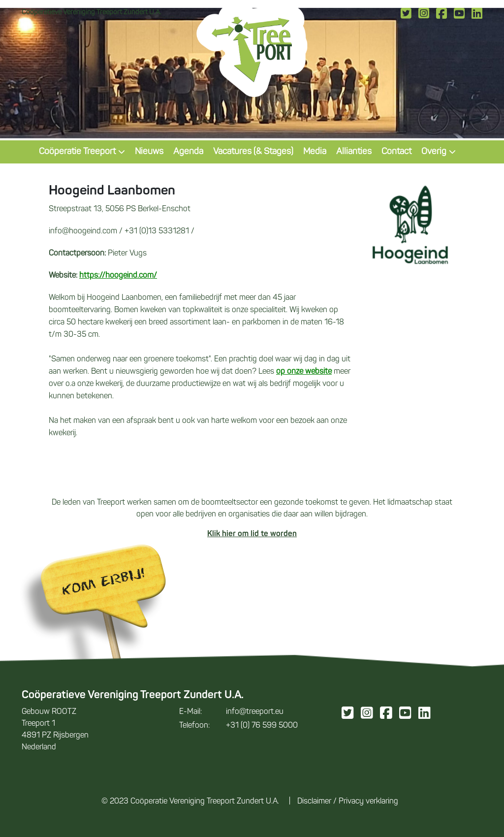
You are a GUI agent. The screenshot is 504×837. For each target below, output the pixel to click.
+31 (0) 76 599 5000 (238, 726)
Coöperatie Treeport (82, 152)
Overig (439, 152)
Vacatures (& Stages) (253, 152)
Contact (396, 152)
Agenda (188, 152)
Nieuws (149, 152)
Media (315, 152)
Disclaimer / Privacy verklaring (348, 802)
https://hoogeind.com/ (118, 276)
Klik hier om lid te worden (252, 534)
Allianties (354, 152)
